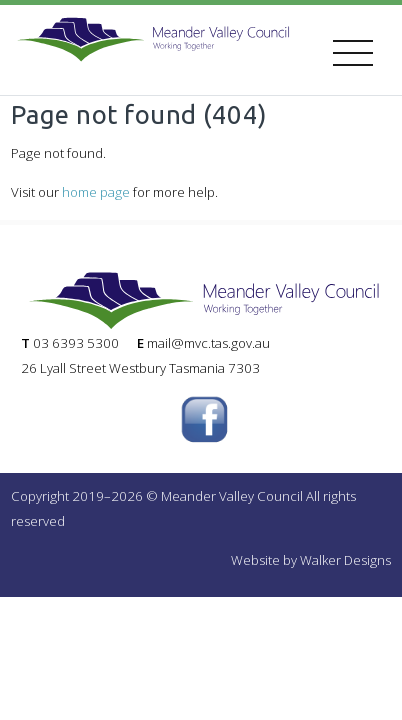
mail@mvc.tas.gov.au (208, 343)
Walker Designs (345, 560)
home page (96, 192)
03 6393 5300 (76, 343)
